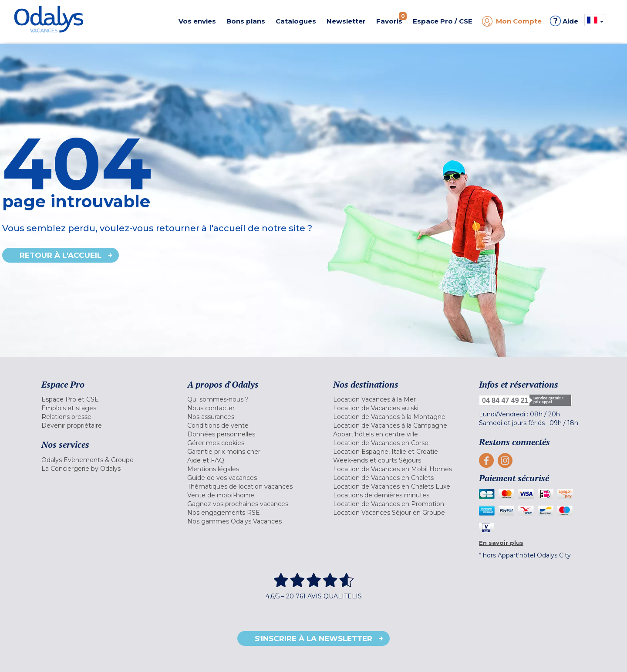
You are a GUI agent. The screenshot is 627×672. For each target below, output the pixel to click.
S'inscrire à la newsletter (313, 638)
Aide (564, 21)
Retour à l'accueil (61, 255)
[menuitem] (103, 399)
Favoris (391, 19)
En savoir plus (501, 543)
